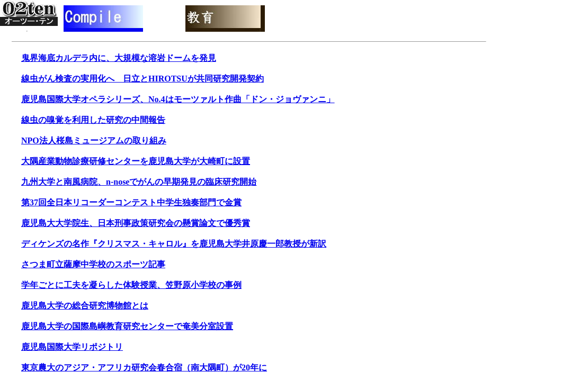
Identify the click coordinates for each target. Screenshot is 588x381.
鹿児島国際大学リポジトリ (72, 347)
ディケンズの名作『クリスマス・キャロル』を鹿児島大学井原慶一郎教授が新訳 (174, 244)
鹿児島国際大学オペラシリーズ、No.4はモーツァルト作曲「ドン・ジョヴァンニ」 (178, 99)
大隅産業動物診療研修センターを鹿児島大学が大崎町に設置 (136, 161)
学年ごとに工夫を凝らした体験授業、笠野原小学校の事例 (131, 285)
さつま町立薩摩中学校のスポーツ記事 (93, 264)
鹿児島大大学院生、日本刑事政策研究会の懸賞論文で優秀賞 (136, 223)
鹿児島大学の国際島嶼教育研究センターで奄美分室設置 (127, 326)
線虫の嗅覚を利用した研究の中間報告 (93, 120)
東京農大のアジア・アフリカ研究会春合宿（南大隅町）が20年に (144, 368)
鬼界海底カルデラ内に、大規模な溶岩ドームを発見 (119, 58)
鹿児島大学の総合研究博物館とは (85, 306)
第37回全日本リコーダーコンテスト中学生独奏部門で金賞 (131, 202)
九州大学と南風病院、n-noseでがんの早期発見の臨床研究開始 (139, 182)
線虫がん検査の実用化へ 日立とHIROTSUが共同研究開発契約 (142, 79)
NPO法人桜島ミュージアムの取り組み (94, 140)
